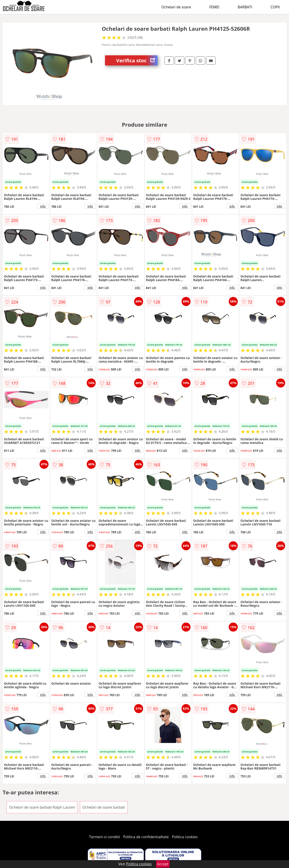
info (43, 206)
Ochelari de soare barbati (104, 807)
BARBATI (245, 7)
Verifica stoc (137, 60)
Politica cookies (185, 837)
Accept (163, 864)
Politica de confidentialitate (146, 837)
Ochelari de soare (176, 7)
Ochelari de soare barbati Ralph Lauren (42, 807)
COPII (275, 7)
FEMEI (214, 7)
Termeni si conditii (105, 837)
